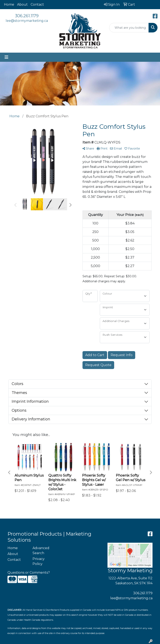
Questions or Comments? (29, 573)
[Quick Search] (129, 28)
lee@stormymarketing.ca (27, 21)
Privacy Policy (39, 561)
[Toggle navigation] (6, 57)
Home (9, 4)
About (22, 4)
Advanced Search (41, 550)
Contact (37, 4)
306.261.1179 (27, 16)
